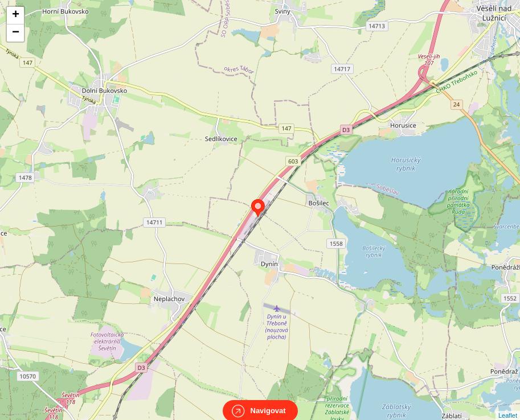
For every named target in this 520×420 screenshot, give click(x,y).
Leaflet (508, 405)
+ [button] (16, 15)
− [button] (16, 33)
